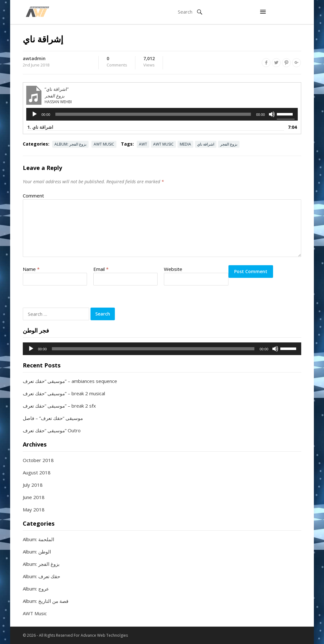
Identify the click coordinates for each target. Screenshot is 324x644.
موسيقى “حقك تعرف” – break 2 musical (64, 393)
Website (173, 269)
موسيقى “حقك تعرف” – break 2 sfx (59, 406)
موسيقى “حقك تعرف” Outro (52, 430)
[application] (162, 114)
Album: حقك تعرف (41, 576)
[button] (263, 12)
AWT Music (104, 144)
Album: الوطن (37, 552)
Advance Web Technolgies (104, 635)
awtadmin (34, 58)
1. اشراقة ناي (40, 127)
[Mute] (272, 114)
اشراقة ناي (206, 144)
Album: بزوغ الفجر (70, 144)
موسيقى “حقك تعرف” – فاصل (53, 418)
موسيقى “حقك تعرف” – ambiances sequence (70, 381)
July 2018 (33, 485)
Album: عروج (36, 589)
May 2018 (34, 510)
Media (185, 144)
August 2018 (37, 472)
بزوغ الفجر (229, 144)
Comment (33, 196)
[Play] (34, 114)
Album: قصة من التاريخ (46, 601)
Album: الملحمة (38, 539)
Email (101, 269)
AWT (143, 144)
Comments (117, 62)
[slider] (153, 114)
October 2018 (38, 460)
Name (31, 269)
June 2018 (34, 497)
